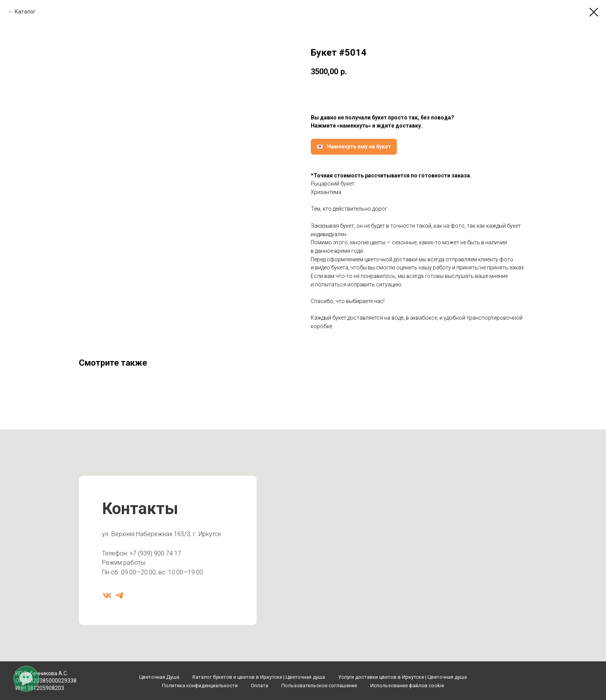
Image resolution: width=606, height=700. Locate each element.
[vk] (107, 595)
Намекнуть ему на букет (359, 146)
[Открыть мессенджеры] (26, 678)
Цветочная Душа (159, 677)
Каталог (25, 12)
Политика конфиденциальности (200, 686)
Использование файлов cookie (407, 686)
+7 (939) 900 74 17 (155, 553)
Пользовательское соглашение (319, 686)
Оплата (260, 686)
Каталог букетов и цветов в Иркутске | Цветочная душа (259, 677)
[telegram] (119, 595)
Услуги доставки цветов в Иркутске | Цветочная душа (403, 677)
